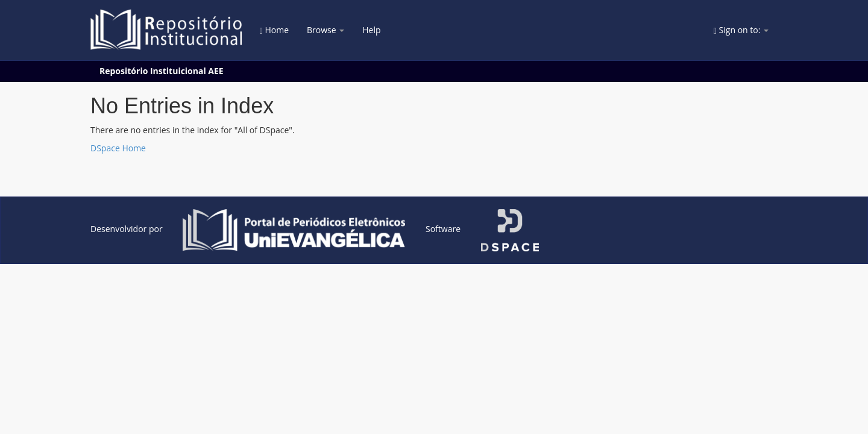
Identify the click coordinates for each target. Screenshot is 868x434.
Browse (325, 30)
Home (274, 30)
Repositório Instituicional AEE (162, 71)
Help (371, 30)
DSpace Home (118, 148)
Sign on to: (741, 30)
